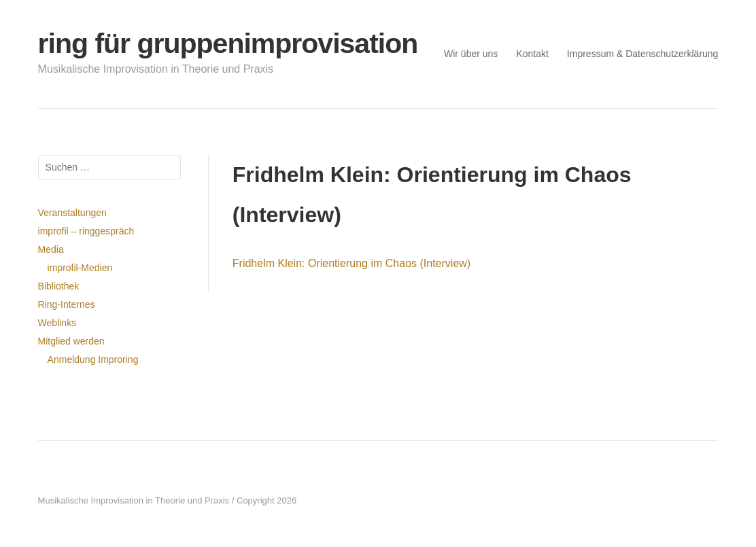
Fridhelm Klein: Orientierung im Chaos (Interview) (351, 263)
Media (51, 249)
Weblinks (57, 323)
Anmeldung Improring (93, 359)
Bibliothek (59, 286)
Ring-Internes (67, 304)
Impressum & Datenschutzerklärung (643, 54)
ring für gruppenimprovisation (228, 43)
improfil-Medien (80, 268)
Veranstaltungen (72, 213)
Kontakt (532, 54)
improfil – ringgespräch (86, 231)
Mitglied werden (71, 341)
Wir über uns (471, 54)
